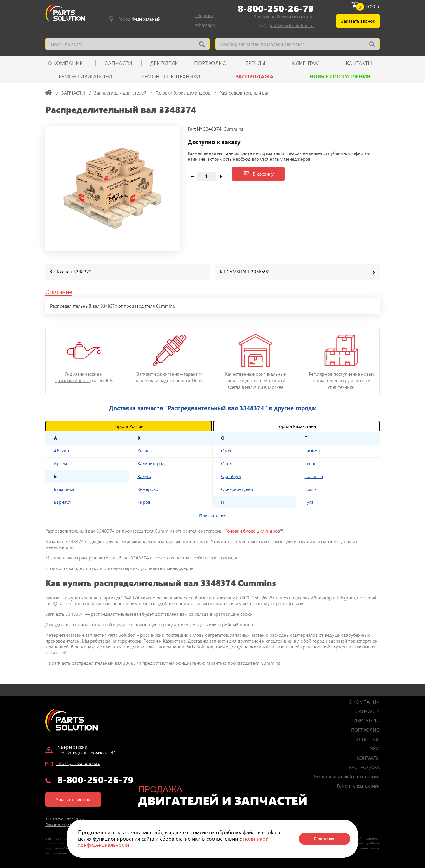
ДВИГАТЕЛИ (164, 63)
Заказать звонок (358, 21)
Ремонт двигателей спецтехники (346, 776)
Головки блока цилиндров (253, 530)
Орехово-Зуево (237, 489)
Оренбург (231, 476)
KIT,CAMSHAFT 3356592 (245, 271)
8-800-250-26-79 (276, 8)
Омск (227, 450)
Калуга (144, 476)
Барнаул (62, 502)
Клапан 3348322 (74, 271)
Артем (60, 463)
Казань (145, 450)
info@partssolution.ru (292, 25)
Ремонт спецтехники (171, 76)
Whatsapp (205, 25)
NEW (375, 748)
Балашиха (64, 489)
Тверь (311, 463)
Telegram (204, 15)
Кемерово (148, 489)
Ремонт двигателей (85, 76)
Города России (129, 426)
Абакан (61, 450)
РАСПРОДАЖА (254, 76)
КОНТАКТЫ (359, 63)
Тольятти (314, 476)
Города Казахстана (297, 426)
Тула (309, 502)
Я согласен (324, 839)
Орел (226, 463)
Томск (311, 489)
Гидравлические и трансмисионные (79, 377)
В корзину (258, 174)
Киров (144, 502)
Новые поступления (340, 76)
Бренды (255, 63)
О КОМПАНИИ (66, 63)
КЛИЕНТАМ (306, 63)
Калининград (151, 463)
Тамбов (312, 450)
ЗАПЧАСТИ (119, 63)
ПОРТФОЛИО (210, 63)
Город (139, 19)
